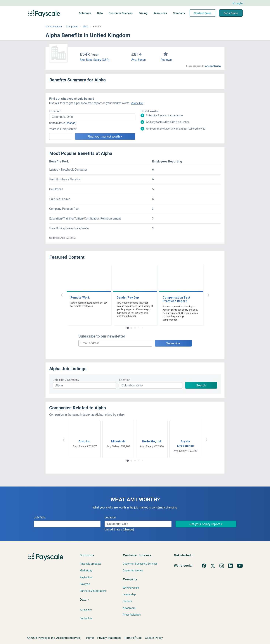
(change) (71, 123)
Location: (55, 111)
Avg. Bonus (139, 60)
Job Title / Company (66, 380)
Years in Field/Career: (63, 129)
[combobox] (92, 117)
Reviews (166, 60)
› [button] (208, 295)
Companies (72, 27)
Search (201, 385)
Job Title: (40, 517)
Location (125, 380)
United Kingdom (54, 27)
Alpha (85, 27)
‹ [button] (62, 295)
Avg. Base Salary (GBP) (95, 60)
